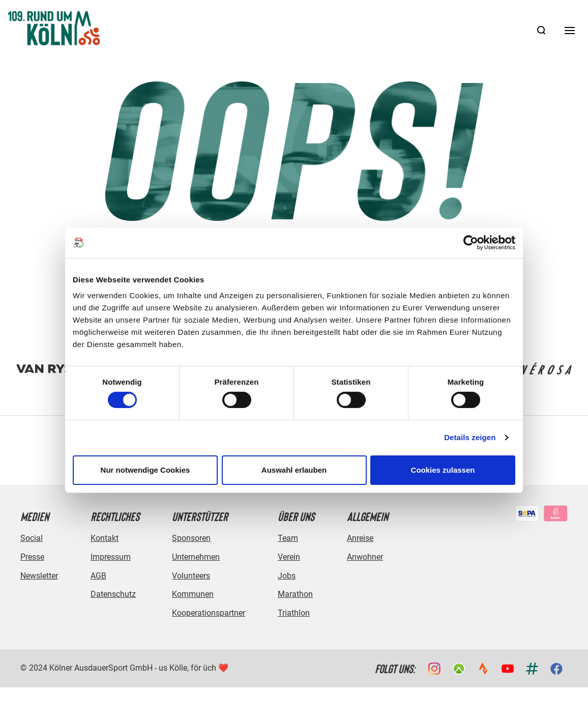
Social (32, 538)
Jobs (287, 576)
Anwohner (365, 557)
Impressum (111, 557)
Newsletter (39, 576)
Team (288, 538)
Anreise (360, 538)
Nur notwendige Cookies (145, 470)
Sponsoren (191, 538)
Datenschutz (113, 594)
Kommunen (193, 594)
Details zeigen (470, 437)
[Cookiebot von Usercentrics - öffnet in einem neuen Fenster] (471, 242)
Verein (289, 557)
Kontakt (105, 538)
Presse (32, 557)
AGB (98, 576)
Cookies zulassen (443, 470)
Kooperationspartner (209, 613)
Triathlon (294, 613)
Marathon (295, 594)
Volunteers (191, 576)
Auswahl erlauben (294, 470)
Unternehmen (196, 557)
